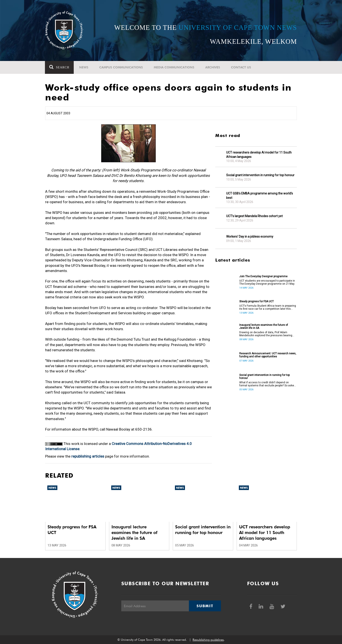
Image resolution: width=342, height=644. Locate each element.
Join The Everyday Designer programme (263, 276)
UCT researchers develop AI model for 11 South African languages (259, 155)
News (84, 67)
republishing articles (88, 456)
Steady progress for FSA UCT (256, 301)
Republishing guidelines (208, 640)
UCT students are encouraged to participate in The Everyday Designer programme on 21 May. (267, 282)
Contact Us (241, 67)
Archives (213, 67)
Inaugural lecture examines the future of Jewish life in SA (264, 326)
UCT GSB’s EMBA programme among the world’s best (260, 196)
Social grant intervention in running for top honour (260, 175)
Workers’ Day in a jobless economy (250, 237)
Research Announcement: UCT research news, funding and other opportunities (268, 355)
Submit (205, 606)
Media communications (174, 67)
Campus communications (121, 67)
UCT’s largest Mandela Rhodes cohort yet (254, 216)
